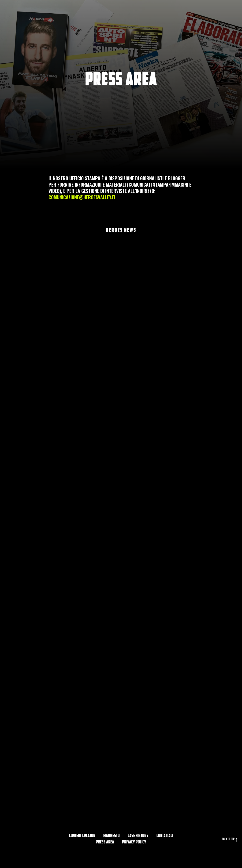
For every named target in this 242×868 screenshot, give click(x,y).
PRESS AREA (105, 842)
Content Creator (82, 836)
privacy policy (134, 842)
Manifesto (112, 836)
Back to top (229, 840)
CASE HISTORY (138, 836)
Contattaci (165, 836)
